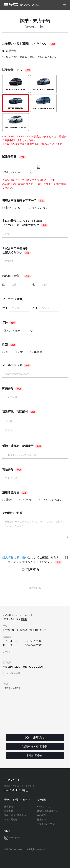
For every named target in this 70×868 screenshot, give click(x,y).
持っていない (40, 208)
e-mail (27, 500)
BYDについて (44, 807)
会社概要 (41, 815)
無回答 (38, 352)
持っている (13, 208)
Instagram (12, 838)
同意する (31, 569)
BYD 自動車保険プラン (48, 811)
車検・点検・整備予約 (15, 815)
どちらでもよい (53, 500)
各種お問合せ (11, 819)
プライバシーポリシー (48, 824)
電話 (9, 500)
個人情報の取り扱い (15, 557)
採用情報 (41, 819)
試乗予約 (10, 51)
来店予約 (30, 57)
